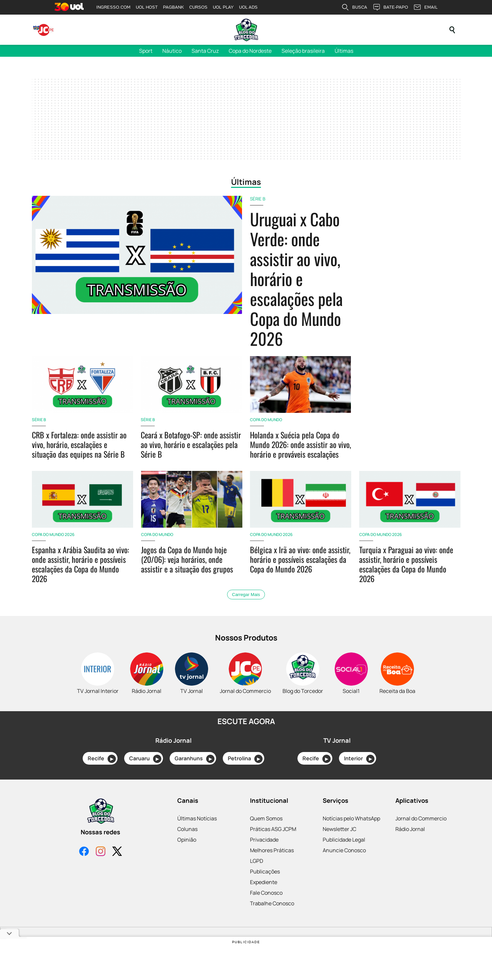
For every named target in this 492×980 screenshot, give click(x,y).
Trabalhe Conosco (272, 903)
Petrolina (245, 759)
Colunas (187, 829)
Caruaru (145, 759)
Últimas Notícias (197, 818)
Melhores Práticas (272, 850)
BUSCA (354, 7)
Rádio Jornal (410, 829)
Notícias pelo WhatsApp (351, 818)
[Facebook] (84, 852)
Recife (102, 759)
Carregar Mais (246, 595)
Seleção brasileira (303, 51)
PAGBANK (173, 7)
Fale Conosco (266, 893)
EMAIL (425, 7)
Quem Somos (266, 818)
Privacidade (264, 840)
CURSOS (198, 7)
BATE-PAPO (390, 7)
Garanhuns (195, 759)
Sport (146, 51)
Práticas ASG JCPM (273, 829)
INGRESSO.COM (113, 7)
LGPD (257, 861)
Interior (359, 759)
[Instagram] (101, 852)
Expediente (264, 882)
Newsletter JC (339, 829)
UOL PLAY (223, 7)
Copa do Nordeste (250, 51)
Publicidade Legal (344, 840)
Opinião (187, 840)
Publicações (265, 871)
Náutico (172, 51)
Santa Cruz (205, 51)
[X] (117, 852)
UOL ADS (248, 7)
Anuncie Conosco (344, 850)
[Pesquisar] (452, 30)
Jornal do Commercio (421, 818)
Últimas (344, 51)
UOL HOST (147, 7)
